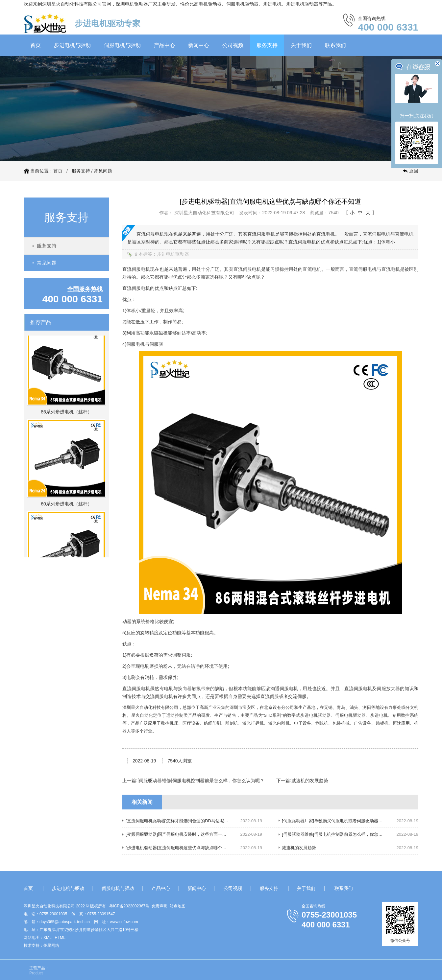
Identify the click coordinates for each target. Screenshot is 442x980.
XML (47, 938)
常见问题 (103, 171)
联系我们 (335, 45)
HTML (60, 938)
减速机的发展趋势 (310, 781)
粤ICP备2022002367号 (129, 906)
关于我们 (301, 45)
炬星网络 (51, 945)
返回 (414, 171)
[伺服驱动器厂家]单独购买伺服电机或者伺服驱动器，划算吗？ (341, 821)
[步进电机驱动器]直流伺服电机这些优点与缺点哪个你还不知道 (184, 848)
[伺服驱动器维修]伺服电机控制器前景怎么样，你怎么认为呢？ (201, 781)
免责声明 (160, 906)
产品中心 (164, 45)
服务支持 (267, 45)
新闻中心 (199, 45)
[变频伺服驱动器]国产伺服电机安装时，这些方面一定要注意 (182, 834)
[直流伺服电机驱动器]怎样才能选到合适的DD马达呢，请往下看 (185, 821)
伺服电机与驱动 (122, 45)
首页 (36, 45)
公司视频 (233, 45)
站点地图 (178, 906)
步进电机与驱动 (72, 45)
